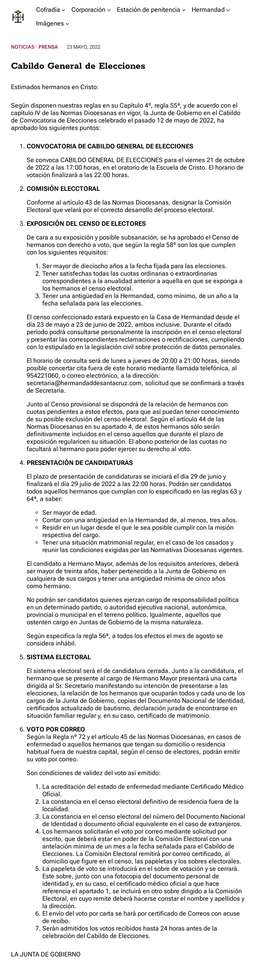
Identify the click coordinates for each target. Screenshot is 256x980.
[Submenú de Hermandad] (228, 10)
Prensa (48, 47)
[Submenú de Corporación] (109, 10)
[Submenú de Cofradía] (64, 10)
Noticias (23, 47)
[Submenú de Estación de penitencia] (184, 10)
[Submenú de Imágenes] (67, 24)
